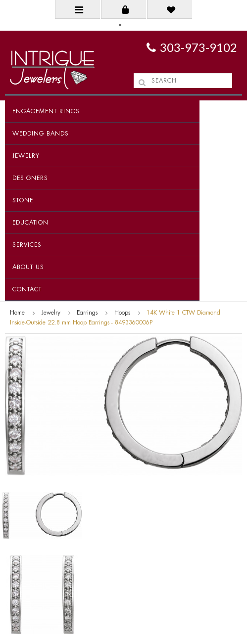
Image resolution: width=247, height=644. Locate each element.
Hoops (122, 313)
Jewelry (26, 156)
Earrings (87, 313)
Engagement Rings (46, 111)
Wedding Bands (41, 134)
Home (17, 313)
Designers (30, 178)
